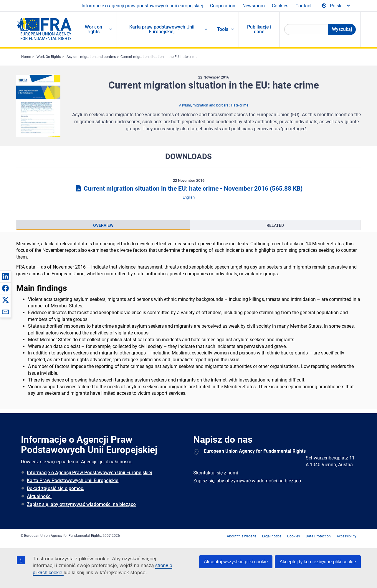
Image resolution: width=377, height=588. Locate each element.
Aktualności (39, 496)
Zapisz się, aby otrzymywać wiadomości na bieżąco (81, 504)
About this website (242, 536)
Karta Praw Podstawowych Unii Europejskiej (73, 480)
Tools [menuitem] (223, 29)
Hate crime (240, 105)
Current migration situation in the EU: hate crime (159, 57)
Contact (304, 6)
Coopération (223, 6)
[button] (5, 276)
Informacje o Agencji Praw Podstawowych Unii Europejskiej (90, 473)
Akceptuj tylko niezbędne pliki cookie (318, 562)
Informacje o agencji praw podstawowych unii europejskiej (142, 6)
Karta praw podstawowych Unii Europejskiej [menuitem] (162, 29)
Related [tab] (275, 225)
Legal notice (272, 536)
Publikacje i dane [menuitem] (259, 29)
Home (26, 57)
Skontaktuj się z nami (216, 473)
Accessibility (347, 536)
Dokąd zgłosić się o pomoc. (56, 488)
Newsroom (254, 6)
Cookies (280, 6)
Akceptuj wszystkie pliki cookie (236, 562)
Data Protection (318, 536)
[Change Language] (336, 6)
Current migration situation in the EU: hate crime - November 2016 (188, 189)
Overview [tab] (103, 225)
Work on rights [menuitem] (94, 29)
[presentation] (103, 225)
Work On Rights (49, 57)
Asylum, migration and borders (91, 57)
